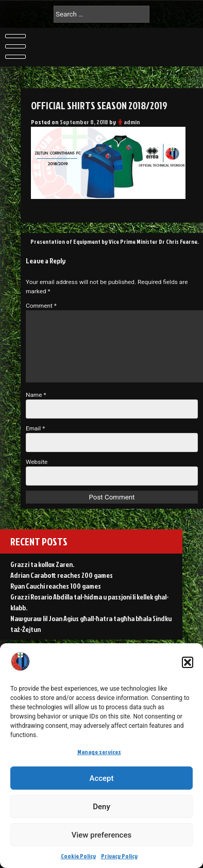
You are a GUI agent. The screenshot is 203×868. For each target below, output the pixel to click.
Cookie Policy (78, 856)
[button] (188, 662)
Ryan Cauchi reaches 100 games (56, 586)
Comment (41, 306)
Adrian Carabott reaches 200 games (62, 575)
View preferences (102, 835)
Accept (101, 778)
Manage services (99, 752)
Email (35, 428)
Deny (102, 807)
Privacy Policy (119, 856)
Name (36, 395)
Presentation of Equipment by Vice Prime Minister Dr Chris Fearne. (115, 241)
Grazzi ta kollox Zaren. (42, 564)
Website (37, 462)
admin (132, 122)
